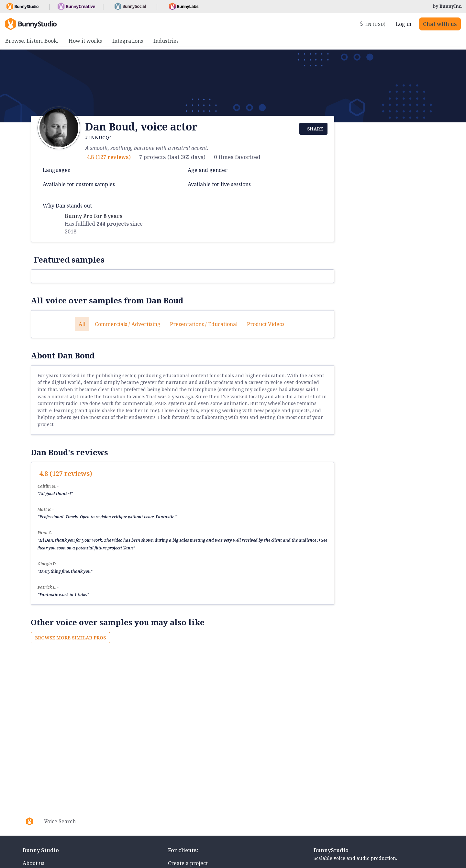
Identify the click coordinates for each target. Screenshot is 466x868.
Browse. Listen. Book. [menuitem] (32, 41)
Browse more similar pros (70, 638)
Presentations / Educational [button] (204, 324)
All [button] (82, 324)
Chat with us (440, 24)
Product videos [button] (266, 324)
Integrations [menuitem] (128, 41)
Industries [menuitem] (166, 41)
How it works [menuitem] (85, 41)
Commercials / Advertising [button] (128, 324)
